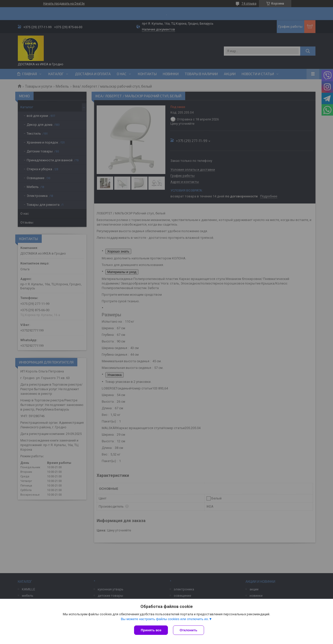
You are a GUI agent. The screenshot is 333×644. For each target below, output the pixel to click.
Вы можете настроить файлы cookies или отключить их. (165, 619)
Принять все (151, 630)
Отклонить (188, 630)
